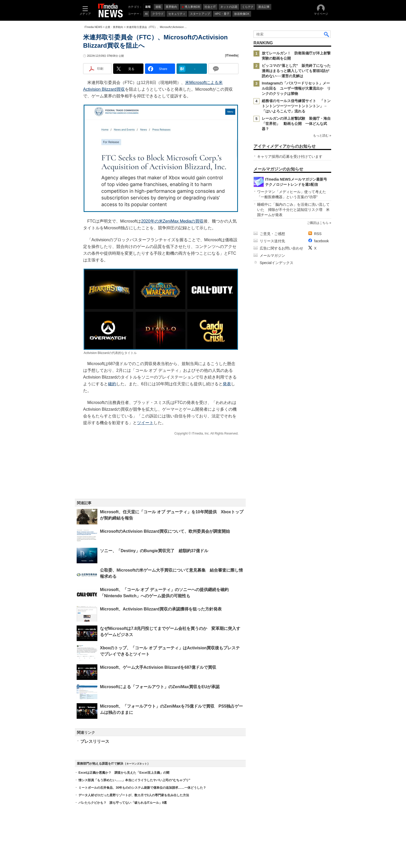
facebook (321, 241)
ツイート (145, 423)
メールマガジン (272, 255)
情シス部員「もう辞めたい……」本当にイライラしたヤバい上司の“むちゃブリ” (134, 780)
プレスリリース (95, 741)
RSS (318, 234)
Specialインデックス (277, 263)
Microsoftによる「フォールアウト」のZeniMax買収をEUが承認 (160, 687)
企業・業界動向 (114, 27)
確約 (112, 384)
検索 (327, 34)
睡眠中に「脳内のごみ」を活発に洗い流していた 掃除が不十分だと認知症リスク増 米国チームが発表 (293, 210)
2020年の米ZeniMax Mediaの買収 (172, 221)
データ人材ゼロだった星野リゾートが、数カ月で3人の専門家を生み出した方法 (134, 795)
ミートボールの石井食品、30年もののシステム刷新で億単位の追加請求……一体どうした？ (142, 788)
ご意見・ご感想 (272, 234)
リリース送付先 (272, 241)
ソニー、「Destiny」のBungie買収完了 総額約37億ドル (154, 551)
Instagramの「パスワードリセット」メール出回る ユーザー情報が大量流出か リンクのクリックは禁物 (296, 88)
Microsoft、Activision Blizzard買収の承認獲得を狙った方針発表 (161, 609)
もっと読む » (322, 136)
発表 (227, 384)
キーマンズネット (137, 764)
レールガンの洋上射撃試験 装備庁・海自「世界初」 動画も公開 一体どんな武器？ (296, 124)
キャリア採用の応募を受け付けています (290, 156)
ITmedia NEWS (93, 27)
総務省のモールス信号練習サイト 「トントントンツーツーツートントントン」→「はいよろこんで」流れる (296, 106)
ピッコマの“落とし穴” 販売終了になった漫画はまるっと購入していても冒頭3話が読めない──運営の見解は (296, 71)
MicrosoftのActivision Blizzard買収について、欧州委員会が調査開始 (165, 531)
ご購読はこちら (318, 223)
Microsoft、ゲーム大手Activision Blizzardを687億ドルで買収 (158, 667)
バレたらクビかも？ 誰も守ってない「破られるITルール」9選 (123, 803)
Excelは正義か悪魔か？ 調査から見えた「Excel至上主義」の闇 (124, 773)
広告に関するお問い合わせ (281, 248)
